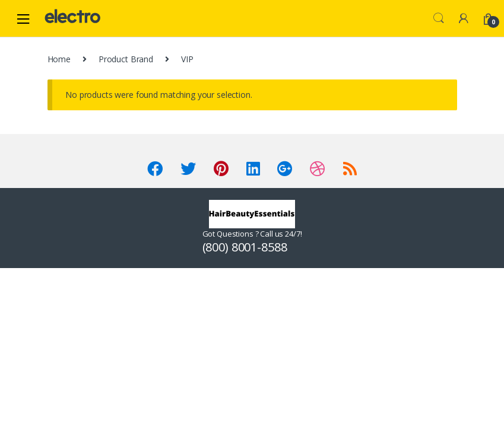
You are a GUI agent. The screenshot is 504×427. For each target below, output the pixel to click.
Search (439, 18)
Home (59, 59)
